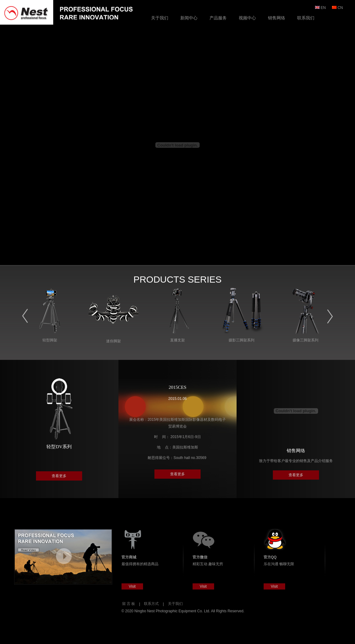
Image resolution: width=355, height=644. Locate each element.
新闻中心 (189, 18)
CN (338, 8)
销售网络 (277, 18)
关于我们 (160, 18)
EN (321, 8)
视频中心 (247, 18)
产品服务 (218, 18)
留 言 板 (129, 604)
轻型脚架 (50, 340)
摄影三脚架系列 (241, 340)
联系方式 (151, 604)
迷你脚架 (114, 341)
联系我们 (306, 18)
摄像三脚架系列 (305, 340)
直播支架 (177, 340)
